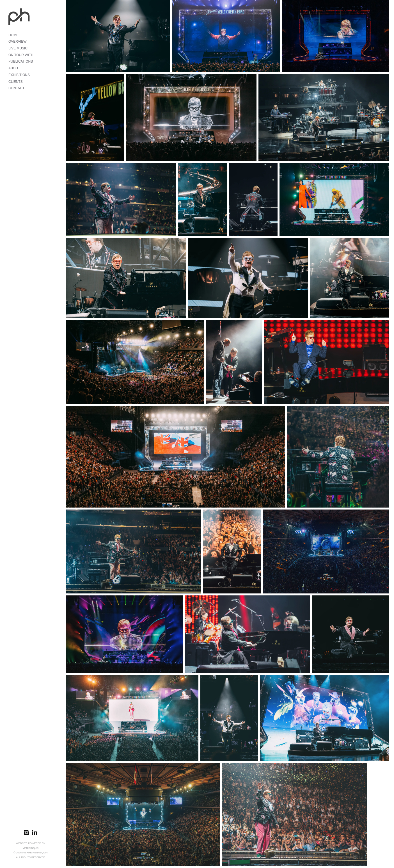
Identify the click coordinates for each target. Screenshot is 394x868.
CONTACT (16, 88)
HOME (13, 35)
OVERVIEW (17, 42)
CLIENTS (16, 82)
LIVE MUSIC (18, 48)
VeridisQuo (31, 848)
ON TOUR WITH (21, 55)
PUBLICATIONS (21, 61)
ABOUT (14, 68)
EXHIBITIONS (19, 75)
